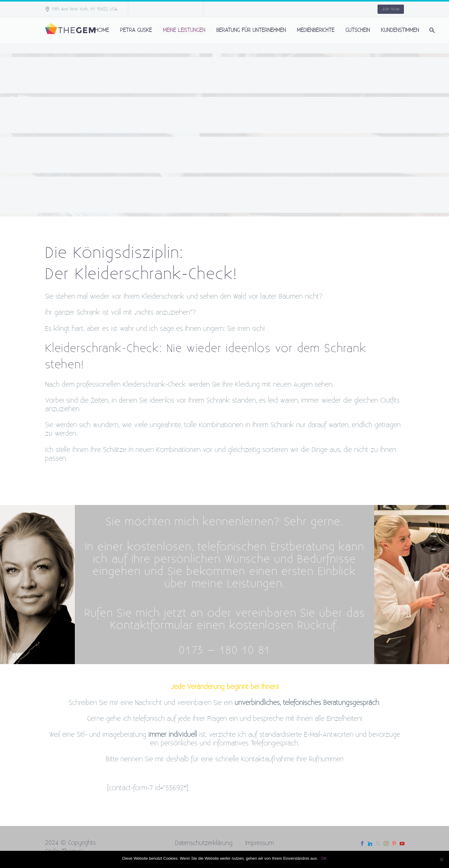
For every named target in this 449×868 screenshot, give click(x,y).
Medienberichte (316, 30)
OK (324, 858)
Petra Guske (136, 30)
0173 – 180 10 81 (224, 650)
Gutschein (358, 30)
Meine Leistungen (184, 30)
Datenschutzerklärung (204, 843)
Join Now (391, 9)
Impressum (260, 843)
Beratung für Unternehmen (251, 30)
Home (102, 30)
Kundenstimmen (400, 30)
